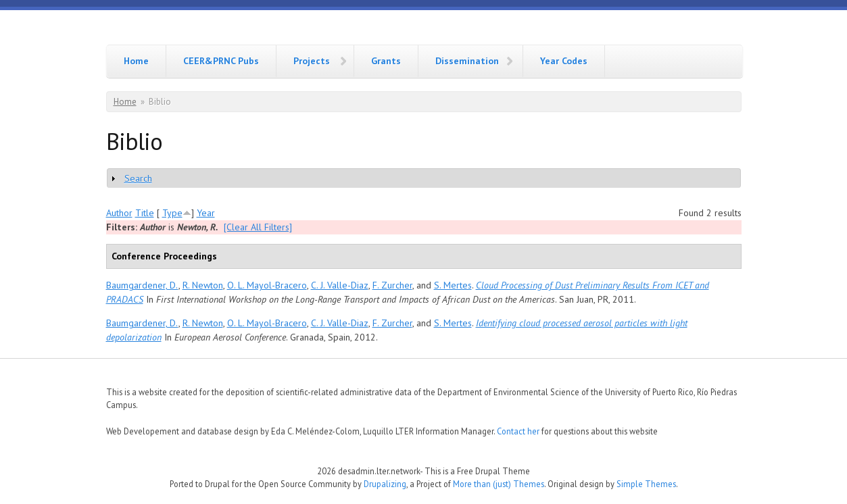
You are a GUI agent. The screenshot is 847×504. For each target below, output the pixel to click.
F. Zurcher (392, 285)
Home (136, 61)
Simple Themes (646, 484)
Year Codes (564, 61)
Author (119, 213)
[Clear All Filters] (258, 227)
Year (206, 213)
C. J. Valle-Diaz (340, 285)
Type (172, 213)
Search (138, 178)
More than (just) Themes (499, 484)
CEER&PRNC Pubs (221, 61)
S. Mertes (453, 285)
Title (145, 213)
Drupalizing (385, 484)
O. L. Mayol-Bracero (267, 285)
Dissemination (467, 61)
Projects (312, 61)
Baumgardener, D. (142, 285)
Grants (386, 61)
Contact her (518, 431)
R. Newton (203, 285)
